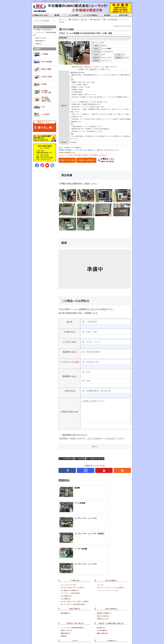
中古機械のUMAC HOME (54, 623)
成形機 (96, 625)
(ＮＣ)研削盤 (66, 556)
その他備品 (111, 601)
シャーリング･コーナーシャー (107, 551)
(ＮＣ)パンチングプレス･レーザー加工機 (110, 548)
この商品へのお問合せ (94, 160)
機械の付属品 (102, 593)
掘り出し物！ (45, 125)
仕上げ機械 (66, 559)
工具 (75, 601)
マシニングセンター (68, 545)
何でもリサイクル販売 (105, 605)
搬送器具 (101, 588)
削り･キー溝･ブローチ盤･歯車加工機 (73, 564)
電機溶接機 (80, 463)
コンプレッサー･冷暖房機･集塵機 (72, 588)
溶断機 (64, 596)
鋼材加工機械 (75, 569)
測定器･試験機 (111, 569)
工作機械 (75, 541)
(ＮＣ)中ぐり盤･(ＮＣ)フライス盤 (72, 548)
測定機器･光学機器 (104, 573)
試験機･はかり (102, 579)
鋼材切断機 (66, 573)
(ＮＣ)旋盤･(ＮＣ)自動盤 (70, 551)
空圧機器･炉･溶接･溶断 (95, 463)
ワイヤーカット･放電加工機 (70, 553)
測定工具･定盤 (103, 576)
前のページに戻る (69, 160)
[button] (53, 21)
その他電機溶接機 (66, 463)
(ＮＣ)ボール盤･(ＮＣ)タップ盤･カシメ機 (75, 562)
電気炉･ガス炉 (66, 591)
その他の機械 (102, 591)
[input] (45, 21)
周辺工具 (64, 608)
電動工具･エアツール (69, 605)
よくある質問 (70, 623)
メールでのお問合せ (85, 623)
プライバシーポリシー (111, 623)
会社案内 (97, 623)
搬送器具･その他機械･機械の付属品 (111, 583)
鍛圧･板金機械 (111, 541)
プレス (100, 545)
